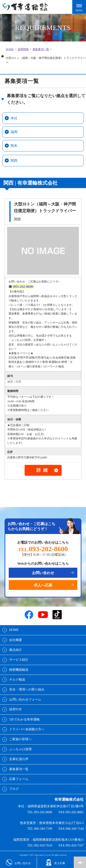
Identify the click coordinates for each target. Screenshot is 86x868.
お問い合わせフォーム (25, 700)
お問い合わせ (43, 573)
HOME (10, 49)
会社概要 (16, 640)
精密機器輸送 (19, 670)
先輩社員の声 (19, 759)
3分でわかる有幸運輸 (24, 719)
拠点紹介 (16, 650)
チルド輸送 (17, 680)
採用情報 (23, 49)
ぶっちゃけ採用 (20, 749)
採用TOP (15, 709)
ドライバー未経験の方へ (27, 729)
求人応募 (55, 862)
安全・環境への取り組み (27, 689)
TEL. (43, 550)
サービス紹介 (19, 660)
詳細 (43, 470)
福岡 (14, 132)
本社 (14, 118)
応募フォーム (19, 779)
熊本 (14, 146)
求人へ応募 (43, 585)
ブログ (14, 789)
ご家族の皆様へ (20, 739)
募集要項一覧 (41, 49)
